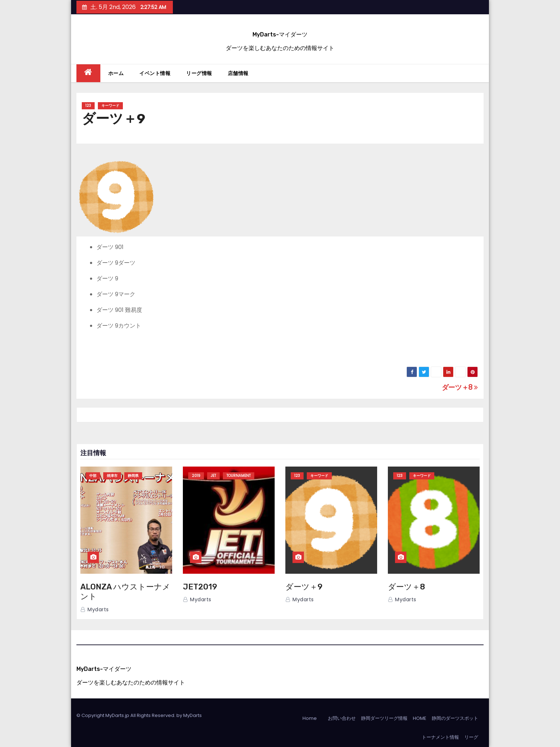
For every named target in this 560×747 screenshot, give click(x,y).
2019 (196, 476)
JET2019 (200, 587)
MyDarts (192, 715)
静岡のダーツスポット (455, 718)
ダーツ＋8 (460, 387)
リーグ (471, 737)
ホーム (116, 73)
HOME (420, 718)
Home (310, 718)
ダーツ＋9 (304, 587)
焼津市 (112, 476)
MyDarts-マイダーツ (280, 34)
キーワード (110, 106)
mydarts (95, 609)
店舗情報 (238, 73)
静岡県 (133, 476)
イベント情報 (155, 73)
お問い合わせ (342, 718)
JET (213, 476)
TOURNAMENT (239, 476)
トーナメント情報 (440, 737)
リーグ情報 (199, 73)
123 (88, 106)
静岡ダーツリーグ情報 (384, 718)
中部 (93, 476)
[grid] (280, 287)
